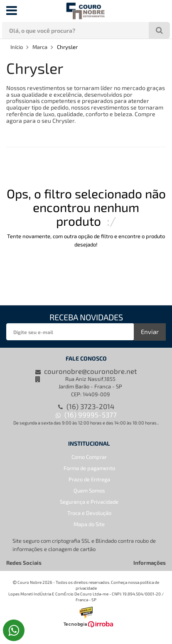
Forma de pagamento (89, 468)
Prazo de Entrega (89, 479)
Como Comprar (89, 457)
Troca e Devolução (89, 513)
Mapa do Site (89, 524)
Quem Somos (89, 490)
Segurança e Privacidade (89, 502)
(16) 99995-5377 (86, 415)
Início (17, 47)
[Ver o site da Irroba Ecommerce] (86, 626)
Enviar (150, 332)
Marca (40, 47)
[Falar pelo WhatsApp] (14, 630)
